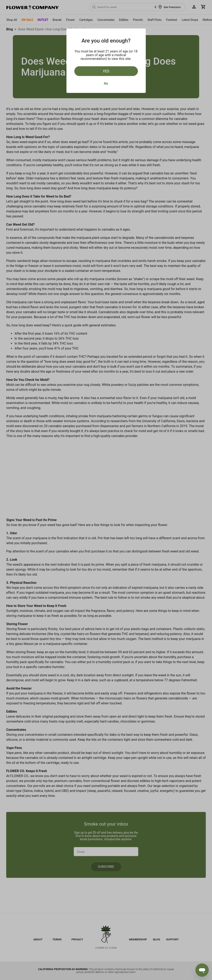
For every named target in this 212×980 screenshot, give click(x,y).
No (106, 84)
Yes (106, 71)
